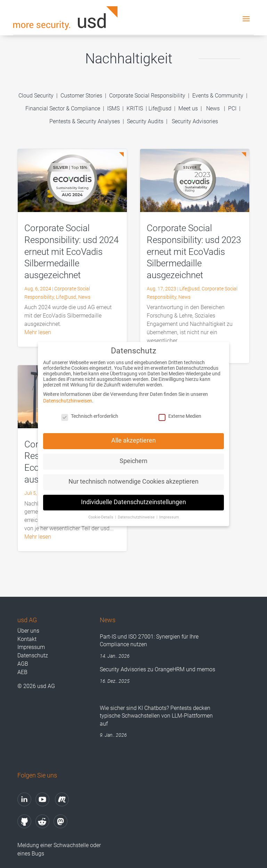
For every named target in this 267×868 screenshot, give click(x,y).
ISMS (113, 108)
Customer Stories (81, 96)
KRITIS (135, 108)
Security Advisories (195, 121)
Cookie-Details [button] (101, 515)
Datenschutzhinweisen (68, 399)
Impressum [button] (169, 515)
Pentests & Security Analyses (85, 121)
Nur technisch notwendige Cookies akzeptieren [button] (133, 480)
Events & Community (219, 96)
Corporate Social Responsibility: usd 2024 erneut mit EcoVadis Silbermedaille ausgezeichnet (71, 252)
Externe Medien (180, 414)
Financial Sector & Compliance (63, 108)
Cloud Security (37, 96)
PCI (232, 108)
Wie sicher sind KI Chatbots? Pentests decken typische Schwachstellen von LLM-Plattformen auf (156, 716)
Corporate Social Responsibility (147, 96)
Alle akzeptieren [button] (133, 439)
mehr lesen (38, 332)
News (213, 108)
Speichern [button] (133, 459)
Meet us (188, 108)
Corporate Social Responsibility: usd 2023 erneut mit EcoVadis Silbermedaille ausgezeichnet (194, 252)
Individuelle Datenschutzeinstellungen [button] (133, 500)
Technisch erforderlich (90, 414)
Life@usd (160, 108)
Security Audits (145, 121)
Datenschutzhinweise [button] (137, 515)
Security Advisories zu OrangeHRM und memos (157, 669)
